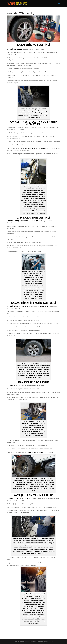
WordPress (41, 642)
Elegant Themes (19, 642)
